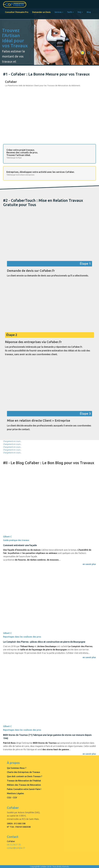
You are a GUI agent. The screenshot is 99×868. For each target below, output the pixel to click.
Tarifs (70, 12)
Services (59, 12)
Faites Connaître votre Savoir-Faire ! (24, 789)
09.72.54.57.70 (14, 845)
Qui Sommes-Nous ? (17, 768)
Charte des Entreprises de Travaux (23, 772)
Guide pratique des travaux (16, 540)
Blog (89, 12)
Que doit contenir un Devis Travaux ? (24, 776)
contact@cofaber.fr (16, 848)
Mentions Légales (15, 793)
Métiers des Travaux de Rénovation (24, 785)
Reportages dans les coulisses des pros (22, 637)
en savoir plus (89, 754)
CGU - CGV (12, 798)
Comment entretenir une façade (20, 545)
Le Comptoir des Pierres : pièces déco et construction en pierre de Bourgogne (44, 642)
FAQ (80, 12)
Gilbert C (7, 537)
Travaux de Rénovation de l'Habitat (24, 781)
